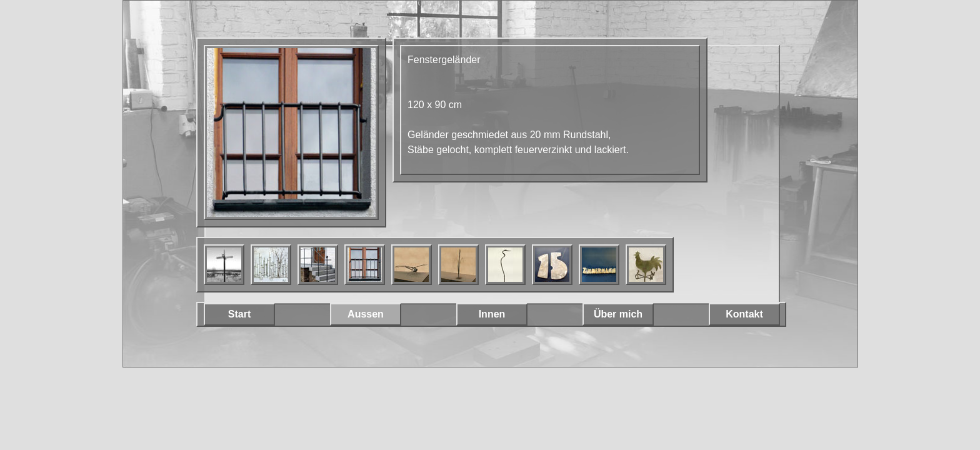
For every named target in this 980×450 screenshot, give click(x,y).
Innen (492, 314)
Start (239, 314)
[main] (550, 110)
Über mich (618, 314)
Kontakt (744, 314)
